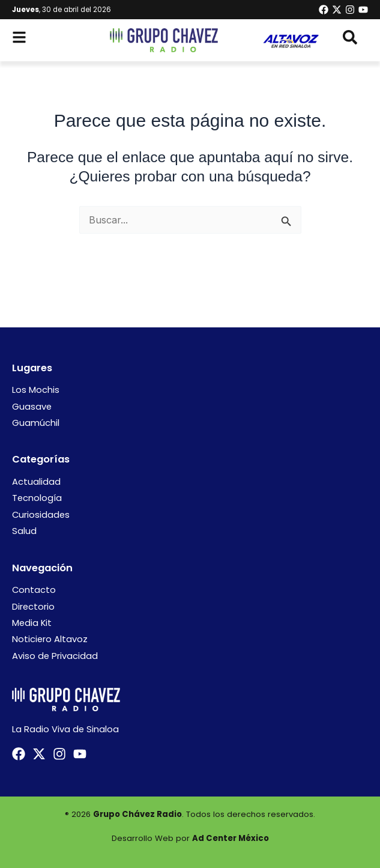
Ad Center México (231, 838)
